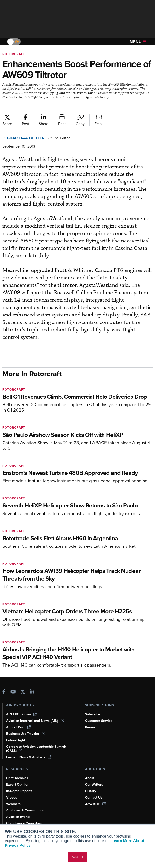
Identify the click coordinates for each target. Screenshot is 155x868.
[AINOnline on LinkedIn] (32, 692)
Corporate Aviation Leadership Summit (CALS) (37, 749)
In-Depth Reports (20, 791)
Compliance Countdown (25, 823)
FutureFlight (16, 740)
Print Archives (17, 778)
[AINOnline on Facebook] (4, 692)
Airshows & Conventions (26, 810)
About (90, 778)
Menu (138, 42)
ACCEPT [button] (77, 857)
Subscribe (93, 714)
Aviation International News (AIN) (35, 721)
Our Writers (94, 784)
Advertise (96, 804)
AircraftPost (19, 727)
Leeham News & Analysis (29, 757)
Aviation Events (19, 817)
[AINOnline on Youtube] (13, 692)
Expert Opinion (18, 784)
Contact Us (94, 797)
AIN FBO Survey (22, 714)
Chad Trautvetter (28, 138)
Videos (12, 797)
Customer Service (99, 721)
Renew (90, 727)
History (91, 791)
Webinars (14, 804)
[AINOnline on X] (23, 692)
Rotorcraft (14, 54)
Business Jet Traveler (26, 734)
